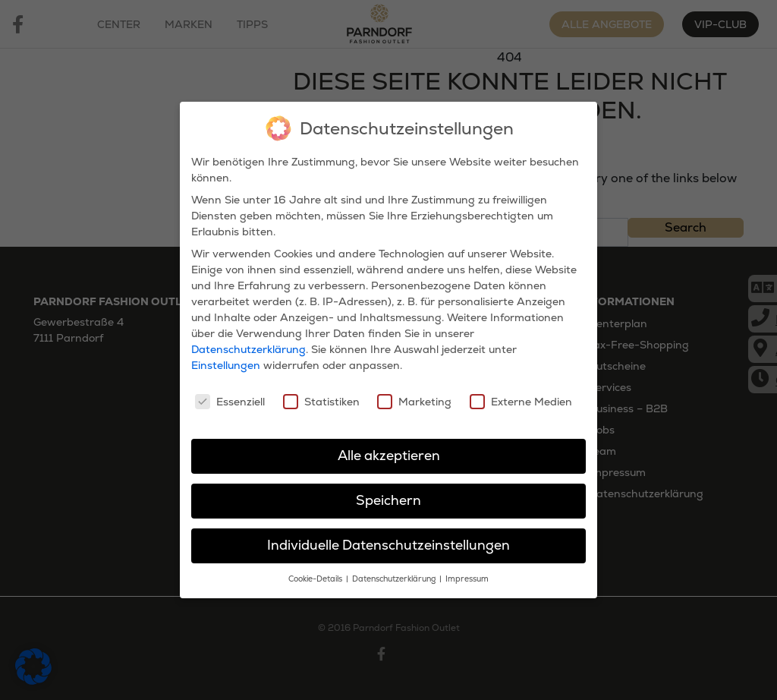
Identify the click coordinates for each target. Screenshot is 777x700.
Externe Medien (521, 397)
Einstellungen (226, 361)
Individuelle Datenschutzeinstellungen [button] (388, 541)
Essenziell (230, 397)
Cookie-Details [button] (316, 575)
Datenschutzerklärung (249, 345)
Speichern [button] (388, 497)
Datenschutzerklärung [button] (395, 575)
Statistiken (321, 397)
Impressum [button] (467, 575)
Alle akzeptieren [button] (389, 452)
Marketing (414, 397)
